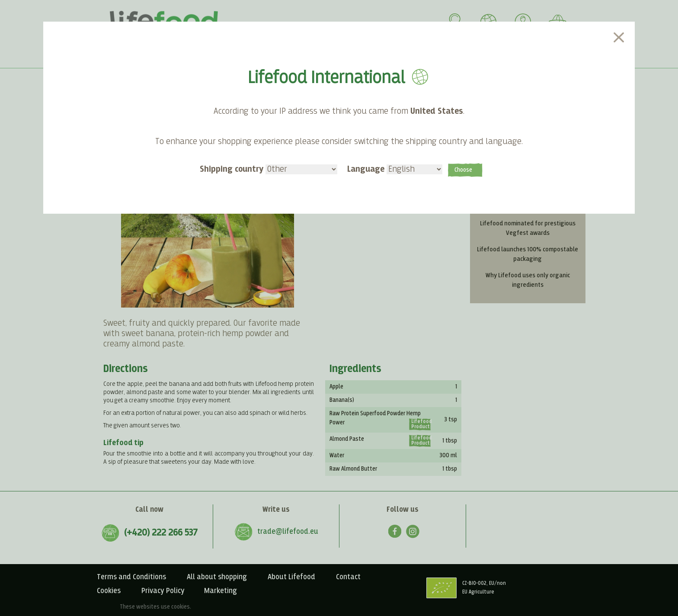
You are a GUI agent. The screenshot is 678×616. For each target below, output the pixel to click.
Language (395, 169)
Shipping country (269, 169)
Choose (463, 170)
